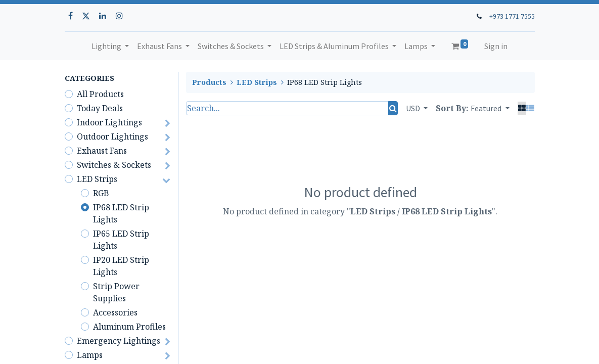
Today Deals (100, 108)
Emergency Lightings (119, 341)
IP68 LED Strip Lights (121, 213)
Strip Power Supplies (116, 292)
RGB (101, 193)
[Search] (393, 108)
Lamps (90, 355)
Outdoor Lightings (112, 136)
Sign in (496, 46)
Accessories (115, 312)
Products (209, 82)
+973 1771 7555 (512, 16)
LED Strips (97, 179)
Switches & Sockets (114, 165)
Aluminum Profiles (129, 327)
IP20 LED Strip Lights (121, 266)
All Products (100, 94)
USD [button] (414, 108)
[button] (490, 108)
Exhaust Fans (102, 151)
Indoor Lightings (109, 122)
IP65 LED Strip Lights (121, 240)
